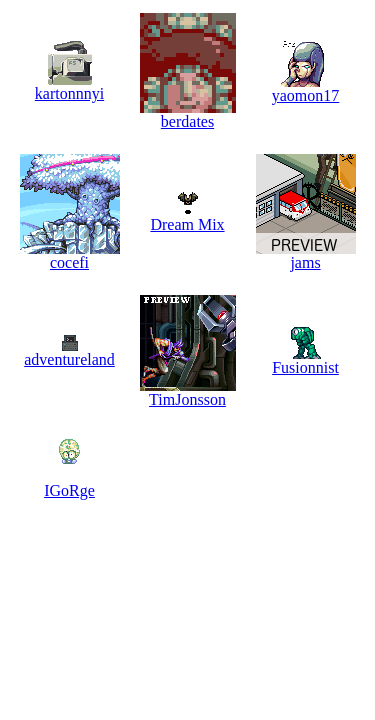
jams (305, 262)
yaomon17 (306, 95)
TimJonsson (187, 399)
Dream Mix (187, 224)
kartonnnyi (69, 93)
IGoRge (69, 490)
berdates (187, 121)
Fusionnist (305, 367)
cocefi (69, 262)
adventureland (69, 359)
